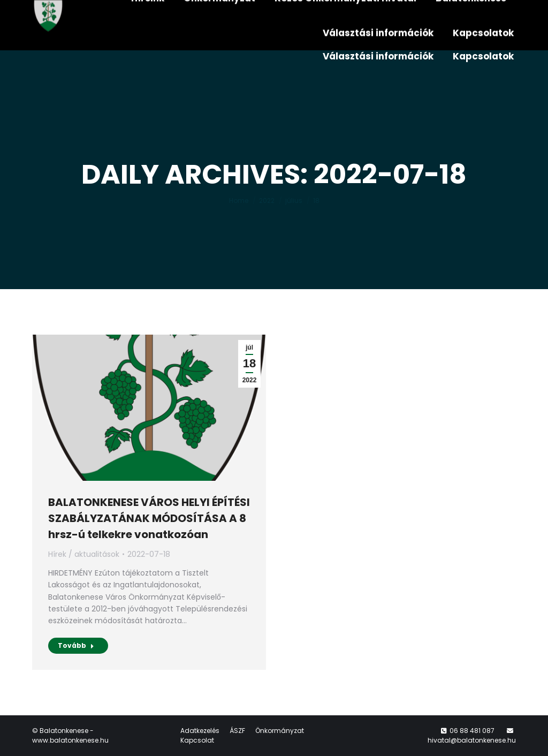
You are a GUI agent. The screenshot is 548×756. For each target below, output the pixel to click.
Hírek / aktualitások (84, 554)
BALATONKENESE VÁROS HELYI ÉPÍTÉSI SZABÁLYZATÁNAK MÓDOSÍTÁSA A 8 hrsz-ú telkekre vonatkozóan (149, 518)
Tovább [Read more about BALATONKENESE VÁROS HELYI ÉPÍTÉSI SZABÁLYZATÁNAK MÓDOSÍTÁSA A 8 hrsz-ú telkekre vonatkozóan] (76, 645)
